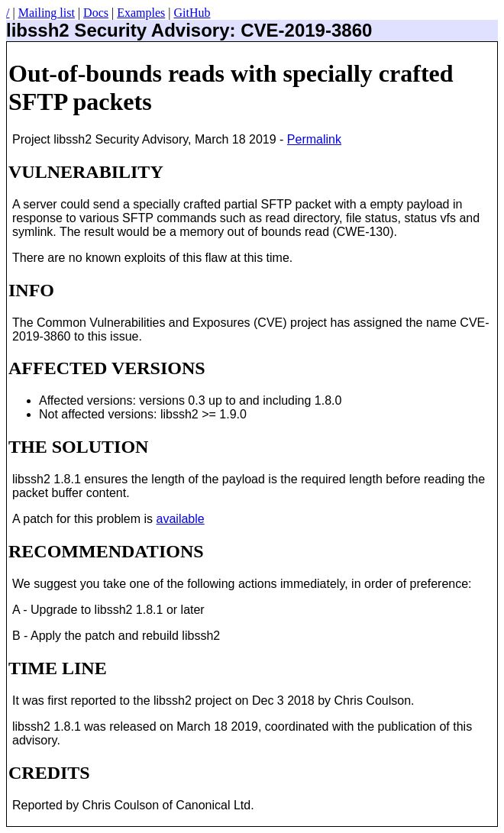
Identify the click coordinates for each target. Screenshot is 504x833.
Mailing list (47, 13)
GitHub (192, 13)
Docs (96, 13)
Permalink (314, 139)
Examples (141, 13)
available (181, 519)
